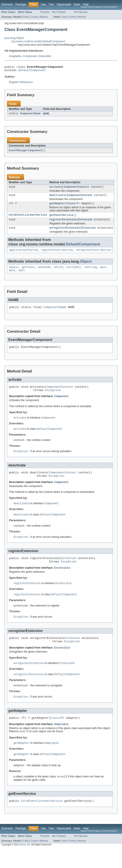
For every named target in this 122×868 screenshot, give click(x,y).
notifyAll (74, 272)
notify (59, 272)
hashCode (44, 272)
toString (90, 272)
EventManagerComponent (26, 152)
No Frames (59, 12)
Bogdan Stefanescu (21, 83)
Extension (85, 223)
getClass (28, 272)
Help (86, 4)
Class (71, 206)
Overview (7, 4)
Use (43, 4)
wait (103, 272)
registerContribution (57, 255)
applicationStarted (23, 255)
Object (86, 266)
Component (30, 56)
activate (56, 189)
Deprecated (64, 4)
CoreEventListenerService (28, 218)
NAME (46, 115)
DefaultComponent (32, 71)
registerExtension (63, 223)
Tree (51, 4)
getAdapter (57, 206)
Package (21, 4)
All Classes (81, 12)
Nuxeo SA (25, 864)
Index (77, 4)
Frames (45, 12)
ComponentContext (77, 189)
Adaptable (15, 56)
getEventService (61, 218)
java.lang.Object (14, 38)
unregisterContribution (93, 255)
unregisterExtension (65, 232)
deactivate (57, 198)
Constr (34, 17)
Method (44, 17)
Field (26, 17)
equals (14, 272)
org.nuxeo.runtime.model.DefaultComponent (38, 41)
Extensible (45, 56)
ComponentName (30, 115)
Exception (53, 398)
